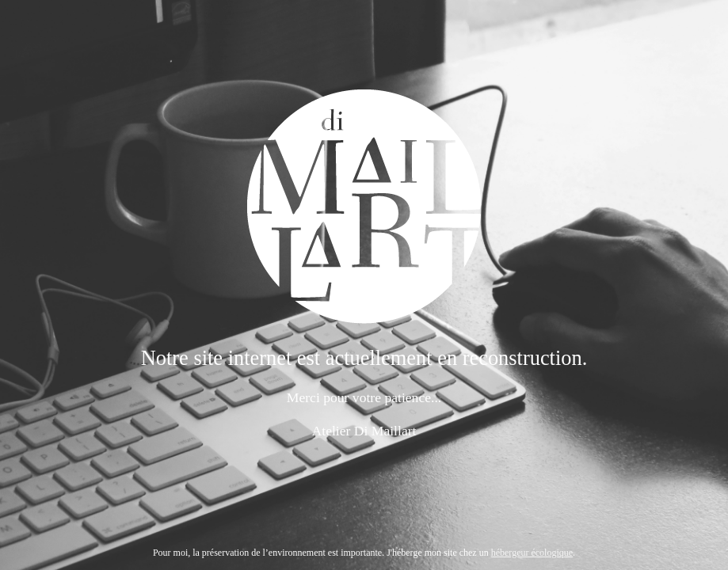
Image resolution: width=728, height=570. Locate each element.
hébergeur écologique (532, 553)
